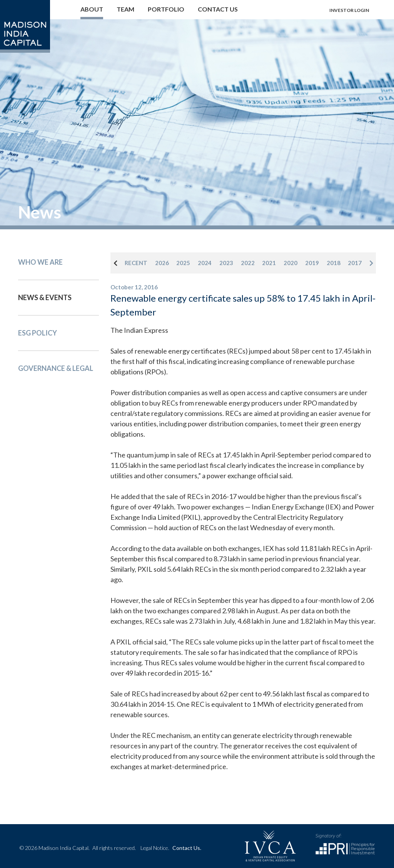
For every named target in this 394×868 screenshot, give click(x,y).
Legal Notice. (155, 848)
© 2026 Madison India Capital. (78, 848)
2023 (226, 263)
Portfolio (166, 9)
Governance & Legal (56, 368)
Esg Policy (38, 333)
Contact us (218, 9)
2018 (334, 263)
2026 (162, 263)
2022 (248, 263)
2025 (183, 263)
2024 (205, 263)
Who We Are (40, 262)
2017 (355, 263)
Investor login (349, 10)
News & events (45, 297)
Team (125, 9)
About (92, 9)
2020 (290, 263)
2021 (269, 263)
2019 (312, 263)
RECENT (136, 263)
